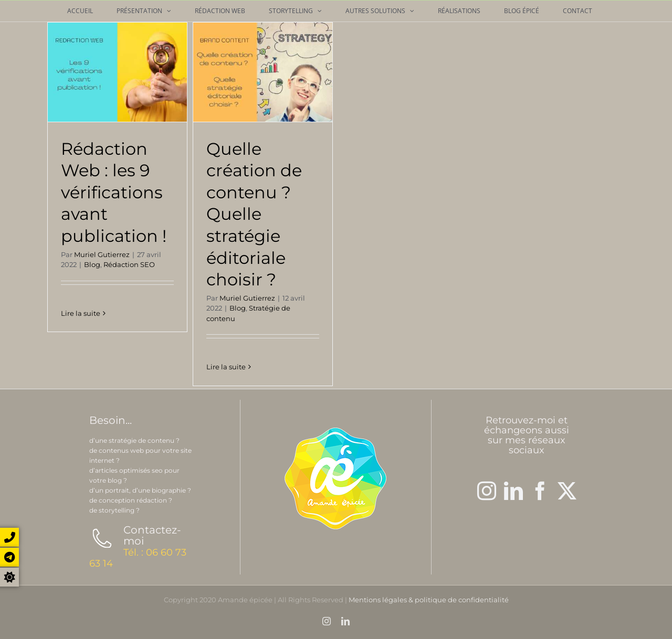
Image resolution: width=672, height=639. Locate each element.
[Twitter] (567, 491)
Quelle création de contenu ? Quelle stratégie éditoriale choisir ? (254, 214)
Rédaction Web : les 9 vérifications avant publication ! (114, 192)
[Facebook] (540, 491)
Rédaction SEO (129, 264)
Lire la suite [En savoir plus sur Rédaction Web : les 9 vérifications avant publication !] (81, 367)
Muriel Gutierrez (102, 254)
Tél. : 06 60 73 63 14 (138, 558)
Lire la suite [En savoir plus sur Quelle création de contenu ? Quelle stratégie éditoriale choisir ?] (226, 367)
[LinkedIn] (513, 491)
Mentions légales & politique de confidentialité (429, 600)
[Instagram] (487, 491)
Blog (92, 264)
